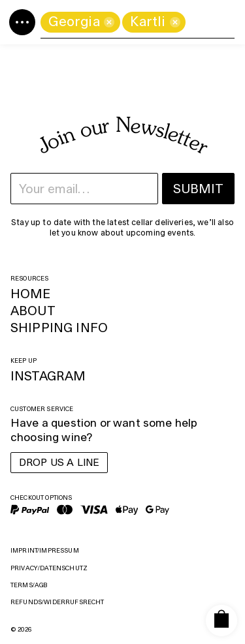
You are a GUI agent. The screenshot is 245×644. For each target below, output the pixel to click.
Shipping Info (59, 328)
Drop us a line (59, 462)
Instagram (48, 376)
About (33, 311)
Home (31, 294)
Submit (198, 189)
